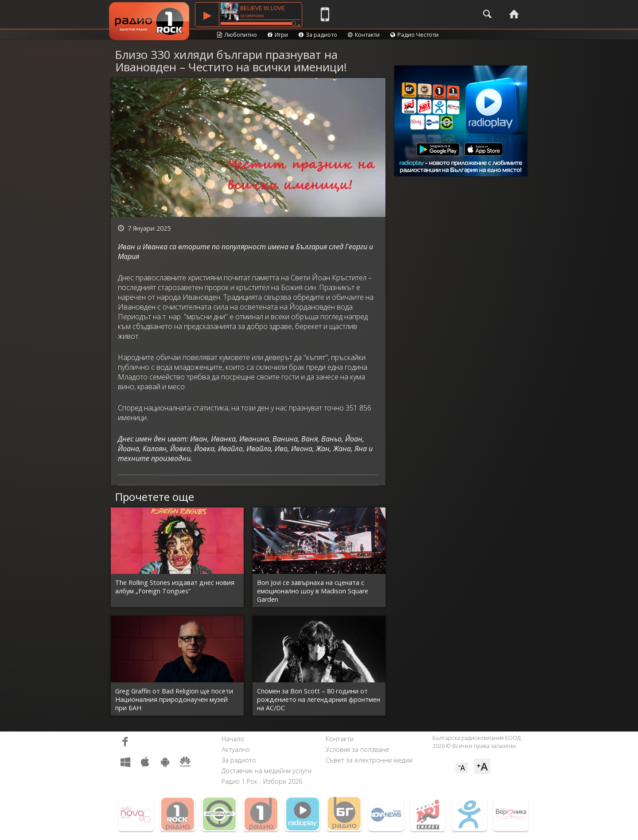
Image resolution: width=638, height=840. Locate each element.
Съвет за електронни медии (369, 760)
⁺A (482, 766)
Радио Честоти (414, 35)
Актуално (236, 749)
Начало (233, 739)
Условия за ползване (358, 749)
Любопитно (237, 35)
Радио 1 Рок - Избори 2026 (262, 781)
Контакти (364, 35)
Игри (278, 35)
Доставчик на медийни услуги (266, 771)
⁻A (462, 768)
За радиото (318, 35)
